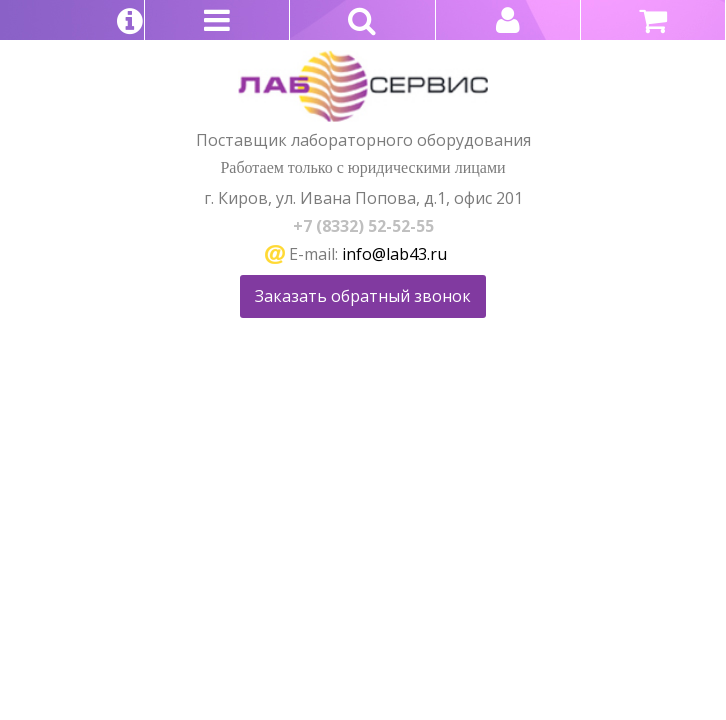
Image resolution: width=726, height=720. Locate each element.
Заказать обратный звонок (363, 296)
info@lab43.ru (394, 254)
